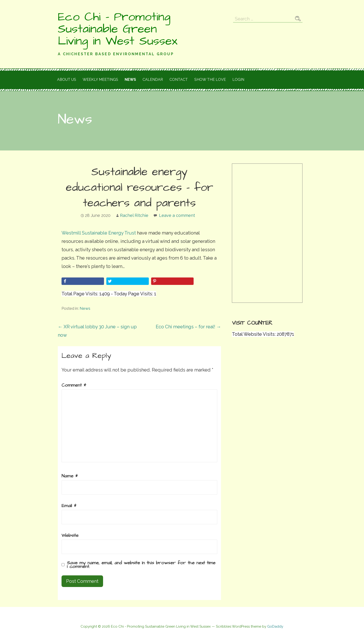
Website (70, 535)
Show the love (210, 80)
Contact (179, 80)
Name (70, 476)
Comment (74, 385)
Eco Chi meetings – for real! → (188, 327)
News (130, 80)
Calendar (153, 80)
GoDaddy (275, 626)
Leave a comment (177, 215)
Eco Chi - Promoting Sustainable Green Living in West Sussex (118, 29)
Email (69, 506)
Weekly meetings (100, 80)
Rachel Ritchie (134, 215)
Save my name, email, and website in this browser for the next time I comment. (141, 565)
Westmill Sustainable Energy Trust (99, 233)
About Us (67, 80)
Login (238, 80)
